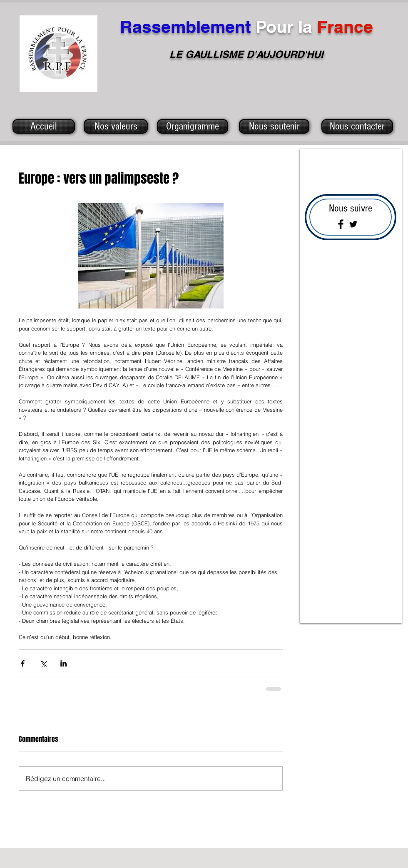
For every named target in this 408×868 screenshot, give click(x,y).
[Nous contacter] (357, 126)
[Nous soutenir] (274, 126)
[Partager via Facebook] (23, 663)
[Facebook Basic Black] (341, 224)
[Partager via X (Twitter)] (43, 663)
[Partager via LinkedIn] (63, 663)
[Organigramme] (193, 126)
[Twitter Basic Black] (353, 224)
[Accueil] (44, 126)
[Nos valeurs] (116, 126)
